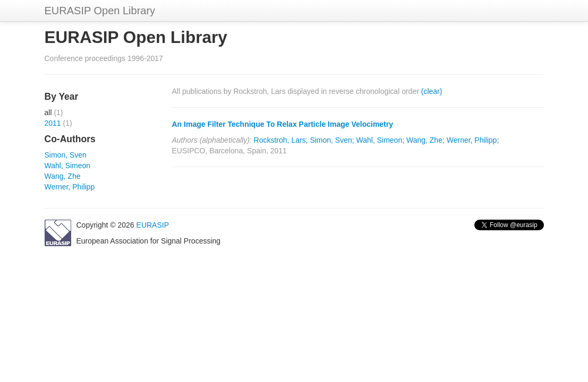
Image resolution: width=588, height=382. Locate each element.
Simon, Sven (66, 155)
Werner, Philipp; (473, 140)
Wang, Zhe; (425, 140)
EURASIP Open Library (100, 11)
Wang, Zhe (63, 176)
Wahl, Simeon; (381, 140)
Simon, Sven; (332, 140)
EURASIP (153, 225)
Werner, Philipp (70, 187)
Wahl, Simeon (68, 166)
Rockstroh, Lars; (281, 140)
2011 (53, 123)
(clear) (432, 91)
